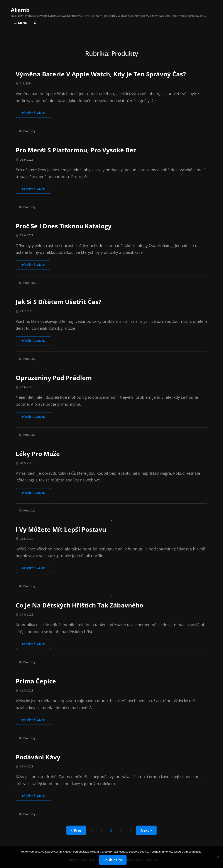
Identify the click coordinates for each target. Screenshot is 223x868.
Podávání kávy (38, 757)
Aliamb (20, 10)
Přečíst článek (37, 114)
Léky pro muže (38, 454)
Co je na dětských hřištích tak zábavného (79, 605)
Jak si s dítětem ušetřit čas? (58, 302)
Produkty (29, 131)
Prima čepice (36, 681)
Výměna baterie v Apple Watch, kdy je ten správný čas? (101, 74)
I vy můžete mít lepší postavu (61, 529)
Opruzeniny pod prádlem (54, 378)
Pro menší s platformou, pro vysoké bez (76, 150)
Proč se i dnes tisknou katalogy (64, 226)
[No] (218, 857)
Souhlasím (113, 860)
